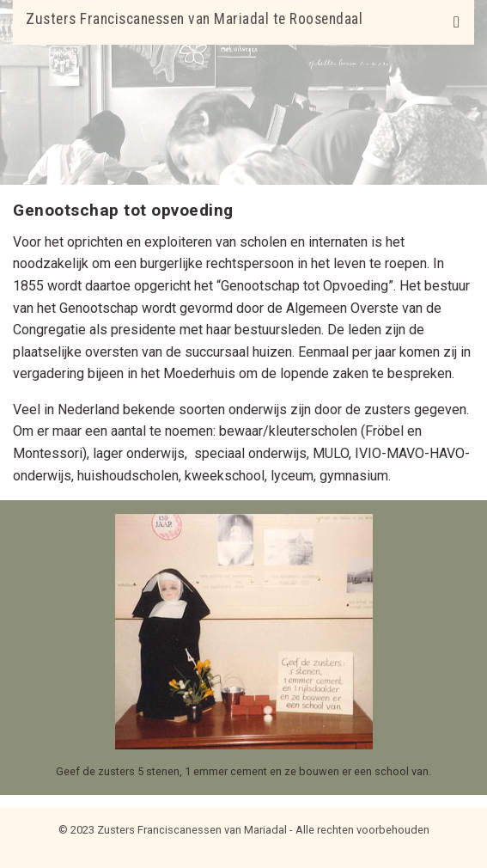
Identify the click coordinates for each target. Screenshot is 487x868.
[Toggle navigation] (457, 22)
